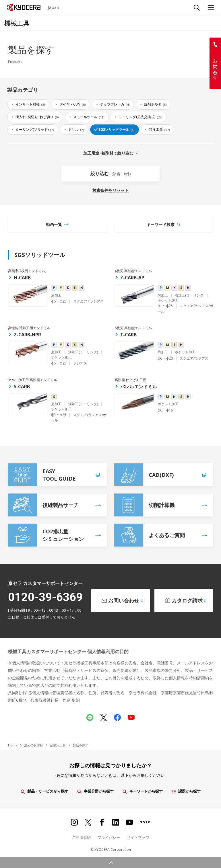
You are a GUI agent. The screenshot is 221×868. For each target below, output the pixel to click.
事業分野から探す (95, 791)
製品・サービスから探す (44, 791)
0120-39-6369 (45, 597)
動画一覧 (54, 224)
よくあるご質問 (150, 535)
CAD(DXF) (161, 475)
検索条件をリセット (110, 190)
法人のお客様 (34, 745)
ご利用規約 (81, 837)
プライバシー (109, 837)
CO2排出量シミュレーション (46, 535)
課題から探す (186, 791)
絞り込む (111, 173)
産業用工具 (58, 745)
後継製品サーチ (43, 505)
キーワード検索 (160, 224)
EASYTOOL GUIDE (55, 475)
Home (13, 745)
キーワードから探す (143, 791)
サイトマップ (138, 837)
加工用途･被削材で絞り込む (108, 153)
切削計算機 (144, 505)
